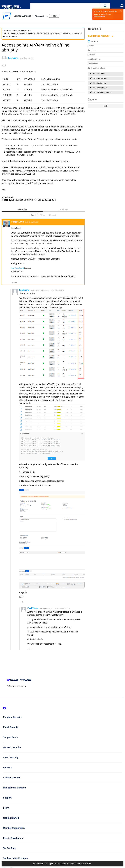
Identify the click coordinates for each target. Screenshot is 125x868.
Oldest (34, 215)
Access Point (99, 74)
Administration (99, 83)
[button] (105, 6)
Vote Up (12, 283)
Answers (64, 209)
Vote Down (16, 283)
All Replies (22, 209)
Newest (52, 215)
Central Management (102, 92)
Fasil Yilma (13, 58)
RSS (106, 106)
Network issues (100, 78)
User (122, 5)
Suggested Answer (99, 36)
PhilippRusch (18, 221)
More (61, 16)
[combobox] (65, 6)
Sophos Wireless (100, 88)
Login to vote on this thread (92, 41)
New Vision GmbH (17, 268)
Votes (43, 215)
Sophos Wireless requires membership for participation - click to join (62, 864)
